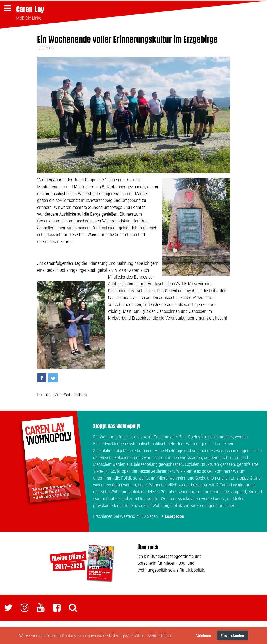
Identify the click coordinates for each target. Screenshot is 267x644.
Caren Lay (30, 9)
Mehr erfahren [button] (160, 636)
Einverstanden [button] (232, 636)
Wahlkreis (9, 31)
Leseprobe (174, 516)
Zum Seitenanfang (71, 395)
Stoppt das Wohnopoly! (117, 426)
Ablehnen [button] (203, 636)
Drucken (44, 395)
